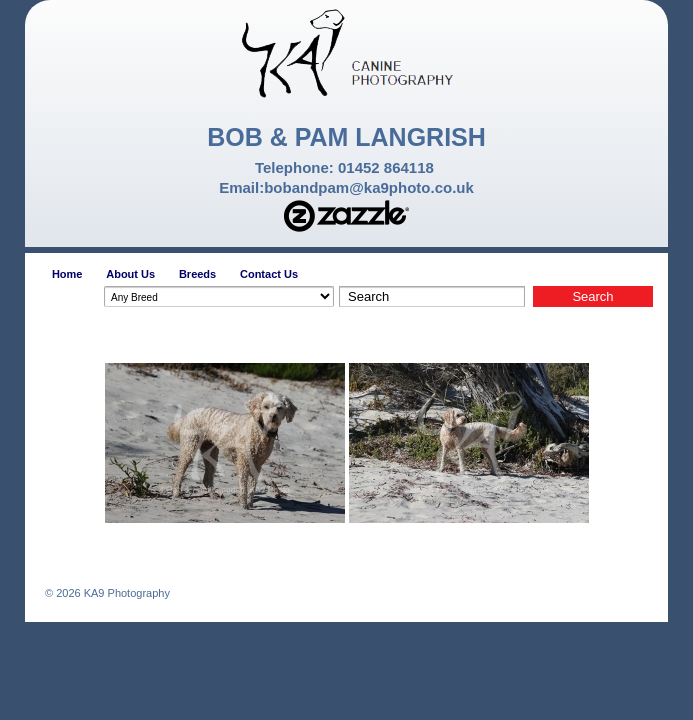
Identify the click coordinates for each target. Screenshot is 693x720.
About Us (130, 274)
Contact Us (269, 274)
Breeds (197, 274)
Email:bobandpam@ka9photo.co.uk (346, 187)
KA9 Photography (125, 593)
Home (67, 274)
